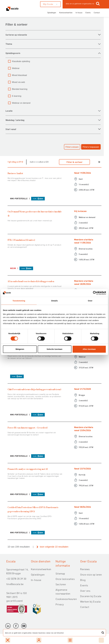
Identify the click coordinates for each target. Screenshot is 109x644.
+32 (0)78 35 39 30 (16, 579)
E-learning (17, 96)
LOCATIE (9, 111)
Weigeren (20, 349)
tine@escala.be (15, 584)
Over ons (85, 591)
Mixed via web (18, 82)
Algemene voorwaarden (63, 592)
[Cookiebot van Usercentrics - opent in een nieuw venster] (95, 293)
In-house (79, 12)
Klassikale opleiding (21, 61)
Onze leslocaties (65, 579)
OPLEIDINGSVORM (13, 53)
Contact (97, 12)
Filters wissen (72, 147)
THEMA (9, 44)
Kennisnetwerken (66, 12)
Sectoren (61, 584)
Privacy (60, 604)
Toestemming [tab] (19, 301)
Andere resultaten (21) (39, 162)
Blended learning (20, 89)
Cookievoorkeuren (66, 599)
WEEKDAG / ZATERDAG (15, 120)
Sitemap (60, 573)
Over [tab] (90, 301)
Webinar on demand (21, 103)
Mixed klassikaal (19, 75)
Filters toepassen (91, 147)
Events (88, 12)
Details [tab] (54, 301)
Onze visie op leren (91, 574)
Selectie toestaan (55, 349)
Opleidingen (52, 12)
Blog (83, 580)
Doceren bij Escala (91, 596)
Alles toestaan (89, 349)
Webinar (16, 68)
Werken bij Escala (90, 601)
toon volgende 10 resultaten (54, 547)
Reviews (85, 569)
